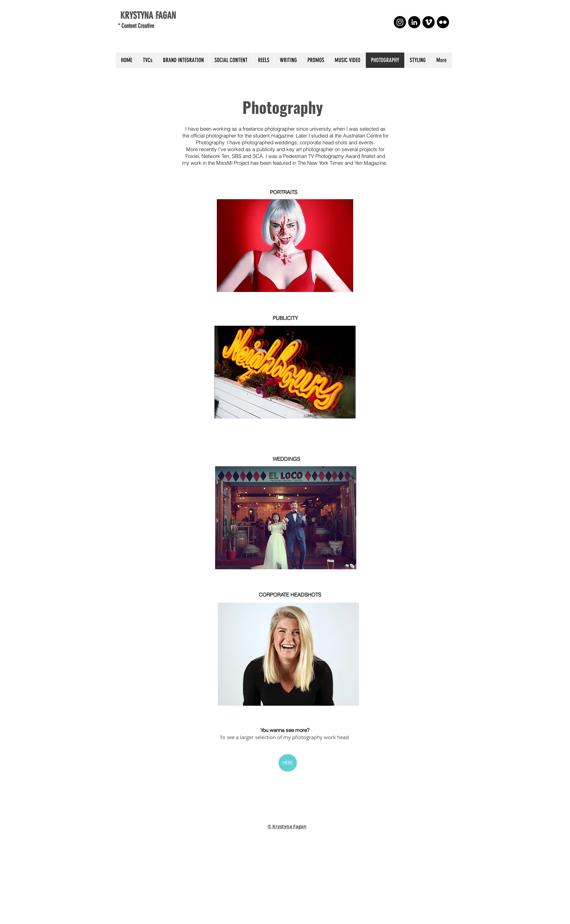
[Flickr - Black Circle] (443, 22)
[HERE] (288, 763)
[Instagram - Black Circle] (400, 22)
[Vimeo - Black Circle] (429, 22)
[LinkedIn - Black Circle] (414, 22)
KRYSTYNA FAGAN (147, 16)
